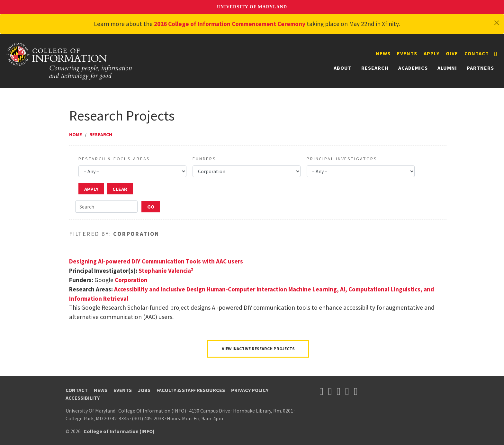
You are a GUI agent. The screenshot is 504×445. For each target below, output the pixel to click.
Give (452, 53)
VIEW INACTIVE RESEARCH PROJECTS (258, 349)
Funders (204, 159)
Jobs (144, 390)
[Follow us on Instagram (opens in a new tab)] (347, 391)
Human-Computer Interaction (247, 289)
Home (76, 134)
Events (407, 53)
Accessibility (83, 398)
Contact (477, 53)
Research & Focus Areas (114, 159)
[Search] (495, 54)
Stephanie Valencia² (166, 271)
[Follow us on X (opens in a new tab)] (321, 391)
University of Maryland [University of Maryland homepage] (252, 7)
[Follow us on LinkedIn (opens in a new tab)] (356, 391)
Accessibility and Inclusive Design (160, 289)
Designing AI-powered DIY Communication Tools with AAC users (156, 261)
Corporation (131, 280)
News (383, 53)
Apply (432, 53)
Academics (413, 68)
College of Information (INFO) (119, 431)
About (343, 68)
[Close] (497, 23)
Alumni (447, 68)
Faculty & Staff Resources (191, 390)
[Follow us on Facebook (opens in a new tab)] (330, 391)
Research (375, 68)
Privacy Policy (250, 390)
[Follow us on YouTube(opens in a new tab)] (338, 391)
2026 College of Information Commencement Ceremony (230, 24)
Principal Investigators (342, 159)
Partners (480, 68)
